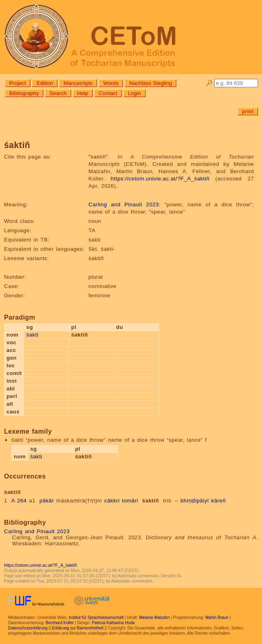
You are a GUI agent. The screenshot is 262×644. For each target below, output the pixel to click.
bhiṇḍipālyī (194, 501)
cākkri (112, 501)
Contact (108, 93)
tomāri (130, 501)
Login (134, 93)
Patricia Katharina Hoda (113, 623)
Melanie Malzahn (154, 618)
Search (58, 93)
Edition (45, 83)
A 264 (19, 501)
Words (111, 83)
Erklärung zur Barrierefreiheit (78, 628)
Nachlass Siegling (150, 83)
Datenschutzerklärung (28, 628)
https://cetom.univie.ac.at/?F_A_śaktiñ (160, 179)
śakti (32, 335)
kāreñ (219, 501)
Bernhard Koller (60, 623)
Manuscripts (78, 83)
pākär (47, 501)
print (248, 111)
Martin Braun (217, 618)
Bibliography (24, 93)
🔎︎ (209, 83)
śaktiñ (151, 501)
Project (18, 83)
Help (83, 93)
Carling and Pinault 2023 (124, 204)
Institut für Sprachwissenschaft (96, 618)
